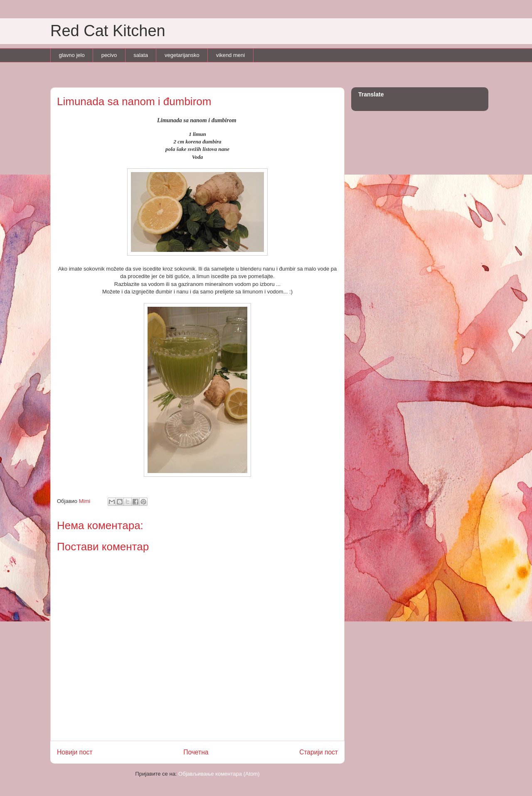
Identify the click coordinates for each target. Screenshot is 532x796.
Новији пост (75, 752)
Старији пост (319, 752)
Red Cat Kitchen (108, 31)
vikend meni (230, 55)
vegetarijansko (182, 55)
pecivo (109, 55)
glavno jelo (72, 55)
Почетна (196, 752)
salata (141, 55)
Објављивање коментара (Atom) (219, 774)
